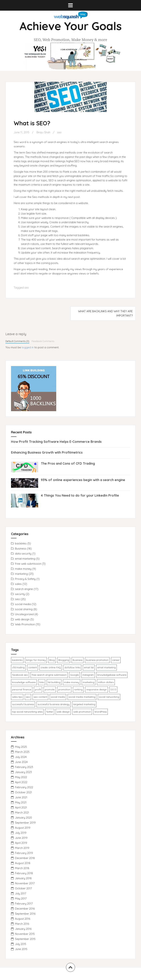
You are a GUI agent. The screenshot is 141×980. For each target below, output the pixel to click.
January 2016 (23, 929)
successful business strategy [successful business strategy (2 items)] (54, 704)
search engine (24, 589)
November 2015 (25, 934)
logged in (28, 347)
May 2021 (21, 802)
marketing (21, 574)
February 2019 (24, 853)
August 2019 (23, 828)
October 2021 (23, 792)
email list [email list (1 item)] (89, 667)
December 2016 (25, 909)
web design (22, 619)
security (20, 594)
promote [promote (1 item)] (50, 689)
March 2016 (22, 924)
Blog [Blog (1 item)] (52, 660)
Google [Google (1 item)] (74, 675)
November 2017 (25, 883)
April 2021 (21, 807)
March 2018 (22, 868)
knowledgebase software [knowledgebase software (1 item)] (112, 675)
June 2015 (21, 949)
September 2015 (25, 939)
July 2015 (21, 944)
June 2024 (21, 762)
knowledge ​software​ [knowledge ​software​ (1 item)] (24, 682)
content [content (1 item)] (33, 667)
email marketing (25, 559)
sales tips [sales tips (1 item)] (17, 697)
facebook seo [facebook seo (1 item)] (20, 675)
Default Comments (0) (17, 341)
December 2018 (25, 858)
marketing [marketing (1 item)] (89, 682)
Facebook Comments (43, 341)
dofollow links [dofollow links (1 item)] (72, 667)
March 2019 (22, 848)
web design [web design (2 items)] (63, 712)
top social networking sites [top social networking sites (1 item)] (27, 712)
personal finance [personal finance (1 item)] (22, 689)
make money (23, 569)
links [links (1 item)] (42, 682)
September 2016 (25, 914)
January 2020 (23, 818)
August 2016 (23, 919)
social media (23, 604)
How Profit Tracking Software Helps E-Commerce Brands (56, 442)
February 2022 (24, 787)
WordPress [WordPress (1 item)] (101, 712)
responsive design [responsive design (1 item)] (97, 689)
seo (60, 132)
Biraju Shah (44, 132)
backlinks (21, 543)
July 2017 (21, 893)
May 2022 (21, 777)
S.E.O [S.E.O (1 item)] (113, 689)
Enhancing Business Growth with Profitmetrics (47, 452)
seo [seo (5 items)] (28, 697)
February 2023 (24, 767)
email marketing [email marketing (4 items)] (106, 667)
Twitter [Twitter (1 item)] (50, 712)
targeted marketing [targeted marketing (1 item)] (84, 704)
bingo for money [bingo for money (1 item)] (36, 660)
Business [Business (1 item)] (78, 660)
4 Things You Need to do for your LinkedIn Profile (80, 495)
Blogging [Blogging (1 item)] (64, 660)
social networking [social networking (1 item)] (109, 697)
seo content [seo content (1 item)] (40, 697)
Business (21, 549)
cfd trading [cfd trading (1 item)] (18, 667)
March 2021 (22, 813)
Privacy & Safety (25, 579)
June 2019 (21, 838)
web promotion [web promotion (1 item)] (82, 712)
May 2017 (21, 898)
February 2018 (24, 873)
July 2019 (21, 833)
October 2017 (23, 888)
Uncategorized (24, 614)
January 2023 (23, 772)
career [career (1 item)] (116, 660)
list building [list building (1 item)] (54, 682)
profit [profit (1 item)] (38, 689)
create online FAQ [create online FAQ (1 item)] (51, 667)
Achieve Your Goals (71, 26)
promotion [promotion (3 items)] (64, 689)
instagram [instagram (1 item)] (88, 675)
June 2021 (21, 797)
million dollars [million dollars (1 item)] (106, 682)
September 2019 (25, 823)
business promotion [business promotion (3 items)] (97, 660)
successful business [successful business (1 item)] (23, 704)
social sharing (24, 609)
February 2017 (24, 904)
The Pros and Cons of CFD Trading (68, 463)
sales (18, 584)
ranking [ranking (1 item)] (78, 689)
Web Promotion (25, 624)
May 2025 (21, 747)
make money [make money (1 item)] (72, 682)
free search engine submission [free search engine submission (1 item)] (49, 675)
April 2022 (21, 782)
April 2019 (21, 843)
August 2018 (23, 863)
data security (23, 554)
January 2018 (23, 878)
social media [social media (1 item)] (58, 697)
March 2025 (22, 752)
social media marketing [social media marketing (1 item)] (82, 697)
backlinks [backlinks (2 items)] (17, 660)
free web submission (28, 564)
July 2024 (21, 757)
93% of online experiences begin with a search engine (83, 480)
